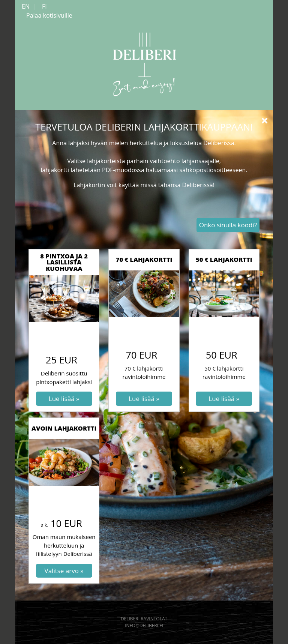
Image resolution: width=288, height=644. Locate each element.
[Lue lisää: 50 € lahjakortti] (224, 399)
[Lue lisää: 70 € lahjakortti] (144, 399)
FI (44, 6)
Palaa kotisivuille (49, 15)
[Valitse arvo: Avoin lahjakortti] (64, 571)
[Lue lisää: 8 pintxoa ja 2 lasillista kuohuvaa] (64, 399)
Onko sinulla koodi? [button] (228, 225)
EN (26, 6)
